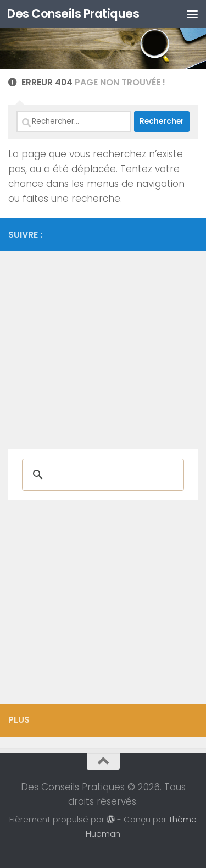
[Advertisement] (103, 345)
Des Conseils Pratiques (73, 13)
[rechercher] (101, 475)
